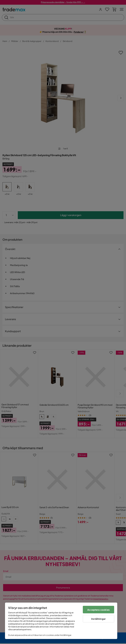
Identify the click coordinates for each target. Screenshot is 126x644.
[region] (61, 621)
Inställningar (98, 619)
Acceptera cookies (98, 610)
